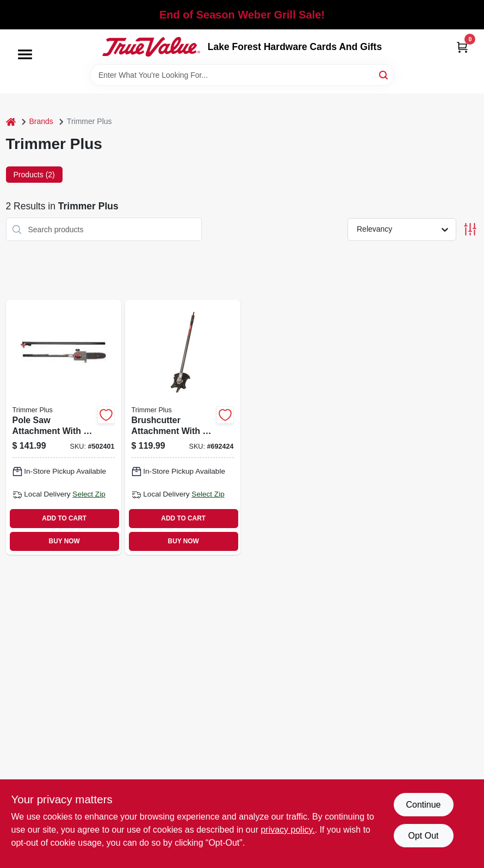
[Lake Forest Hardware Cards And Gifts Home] (151, 47)
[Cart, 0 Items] (462, 47)
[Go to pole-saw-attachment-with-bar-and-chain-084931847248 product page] (64, 427)
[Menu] (25, 54)
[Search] (384, 74)
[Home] (11, 122)
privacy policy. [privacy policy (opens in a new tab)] (287, 830)
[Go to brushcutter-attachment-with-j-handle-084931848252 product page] (183, 427)
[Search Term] (242, 75)
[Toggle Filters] (470, 229)
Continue (423, 805)
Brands (41, 121)
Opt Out (423, 836)
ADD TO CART (64, 518)
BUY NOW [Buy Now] (64, 541)
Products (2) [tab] (34, 175)
